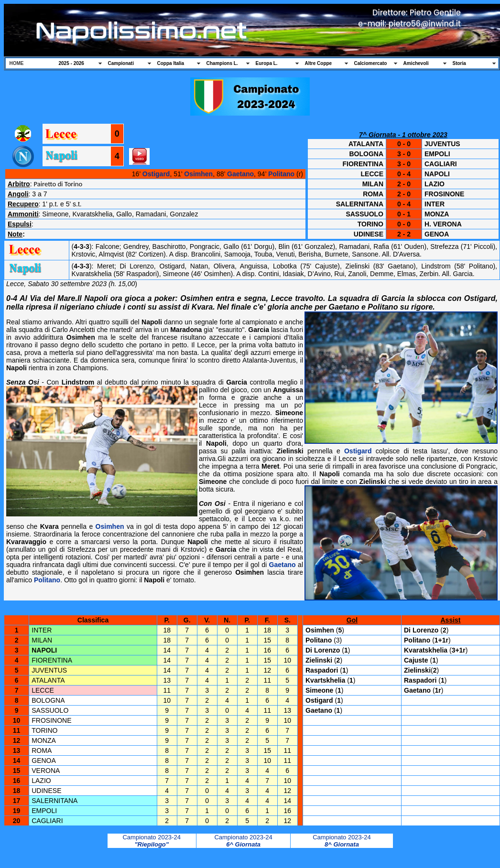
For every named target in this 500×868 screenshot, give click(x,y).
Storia (459, 63)
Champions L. (222, 63)
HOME (17, 63)
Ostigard (156, 174)
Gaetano (240, 174)
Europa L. (267, 63)
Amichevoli (416, 63)
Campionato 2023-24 (151, 837)
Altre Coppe (319, 63)
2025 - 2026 (71, 63)
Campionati (121, 63)
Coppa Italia (171, 63)
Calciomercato (371, 63)
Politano (281, 174)
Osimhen (198, 174)
